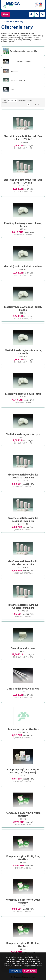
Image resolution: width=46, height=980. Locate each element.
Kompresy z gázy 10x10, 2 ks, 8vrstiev (23, 858)
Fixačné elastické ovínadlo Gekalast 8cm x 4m (23, 606)
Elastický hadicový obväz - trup (23, 394)
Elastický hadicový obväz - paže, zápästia (23, 352)
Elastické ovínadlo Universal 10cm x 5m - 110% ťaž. (23, 138)
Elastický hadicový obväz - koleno (23, 266)
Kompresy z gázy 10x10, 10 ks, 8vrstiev (23, 814)
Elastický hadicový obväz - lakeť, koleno (23, 308)
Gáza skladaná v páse (23, 648)
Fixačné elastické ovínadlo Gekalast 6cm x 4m (23, 563)
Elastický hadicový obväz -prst (23, 434)
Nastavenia (15, 971)
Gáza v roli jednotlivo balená (23, 689)
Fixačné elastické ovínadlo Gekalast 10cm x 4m (23, 476)
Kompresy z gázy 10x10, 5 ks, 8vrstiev (23, 945)
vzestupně (22, 101)
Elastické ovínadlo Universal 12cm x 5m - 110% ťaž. (23, 181)
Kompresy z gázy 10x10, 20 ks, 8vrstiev (23, 901)
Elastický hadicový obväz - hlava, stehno (23, 225)
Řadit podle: (5, 101)
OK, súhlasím (30, 971)
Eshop (5, 22)
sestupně (30, 101)
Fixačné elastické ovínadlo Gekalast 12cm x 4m (23, 519)
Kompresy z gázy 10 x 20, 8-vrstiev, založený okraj (23, 771)
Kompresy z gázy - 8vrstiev (23, 729)
